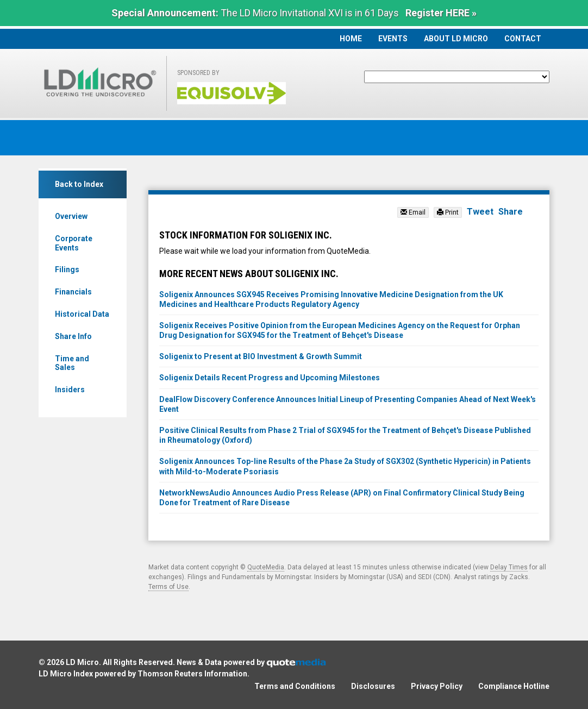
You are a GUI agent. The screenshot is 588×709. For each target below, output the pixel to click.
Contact (523, 39)
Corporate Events (74, 243)
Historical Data (82, 314)
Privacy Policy (437, 686)
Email (413, 212)
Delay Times (509, 567)
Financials (73, 292)
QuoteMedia (266, 567)
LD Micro (82, 662)
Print (448, 212)
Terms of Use (168, 587)
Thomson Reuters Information (192, 674)
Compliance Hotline (514, 686)
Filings (67, 269)
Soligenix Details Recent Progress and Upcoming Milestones (270, 378)
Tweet (480, 212)
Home (351, 39)
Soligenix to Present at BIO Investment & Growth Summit (261, 356)
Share (511, 212)
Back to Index (79, 184)
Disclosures (373, 686)
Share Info (73, 336)
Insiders (70, 390)
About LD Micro (456, 39)
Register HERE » (441, 13)
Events (393, 39)
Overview (71, 216)
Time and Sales (72, 363)
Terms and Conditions (295, 686)
